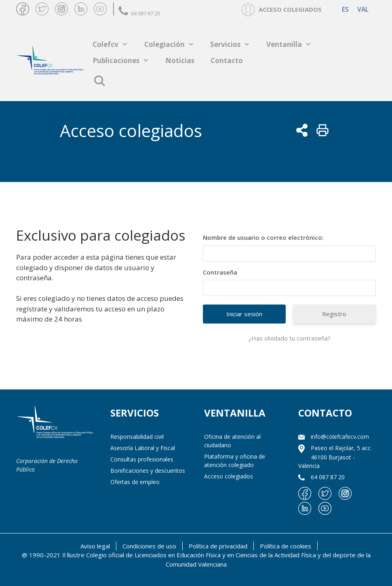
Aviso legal (95, 546)
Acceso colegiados (229, 476)
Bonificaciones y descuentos (148, 471)
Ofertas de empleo (135, 482)
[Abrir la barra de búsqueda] (99, 81)
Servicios (234, 44)
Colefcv (114, 44)
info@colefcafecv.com (340, 437)
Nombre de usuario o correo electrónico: (263, 237)
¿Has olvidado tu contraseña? (290, 338)
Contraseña (220, 272)
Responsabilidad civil (137, 437)
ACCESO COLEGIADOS (290, 9)
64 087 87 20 (139, 13)
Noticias (180, 60)
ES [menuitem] (345, 10)
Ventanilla (293, 44)
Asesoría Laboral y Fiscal (143, 448)
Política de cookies (286, 546)
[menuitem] (345, 10)
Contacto (227, 60)
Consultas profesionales (142, 459)
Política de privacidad (218, 546)
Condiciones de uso (149, 546)
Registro (334, 314)
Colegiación (173, 44)
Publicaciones (125, 60)
